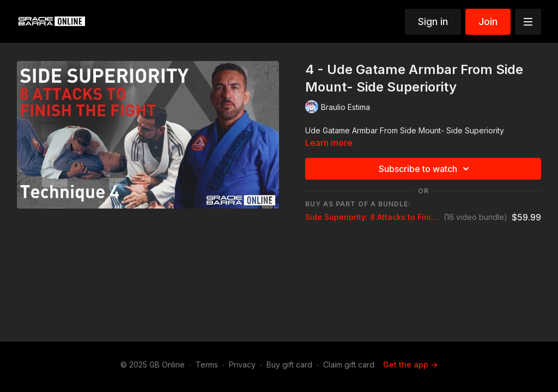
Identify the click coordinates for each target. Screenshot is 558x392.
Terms (207, 365)
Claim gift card (349, 365)
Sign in (433, 22)
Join (488, 22)
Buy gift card (289, 365)
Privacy (242, 365)
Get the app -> (410, 365)
